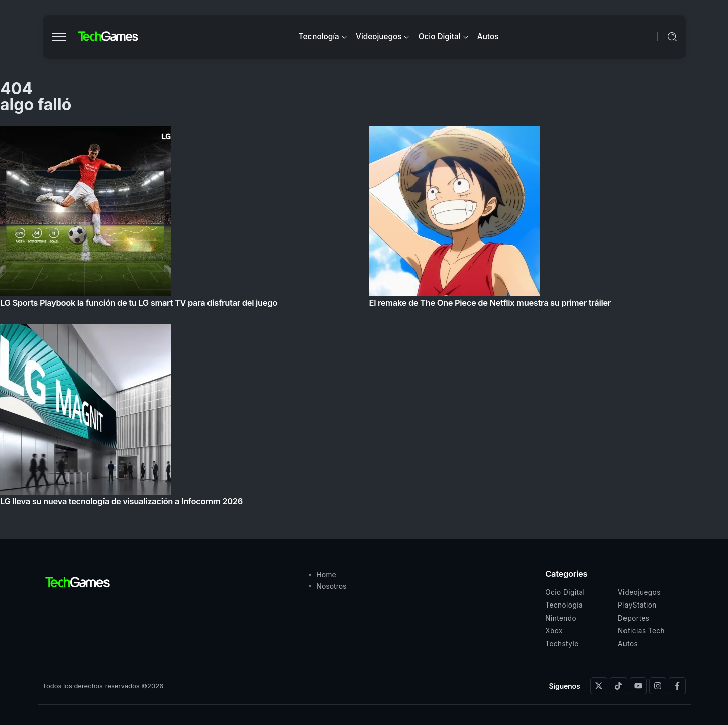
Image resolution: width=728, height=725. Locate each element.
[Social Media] (599, 686)
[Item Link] (364, 319)
